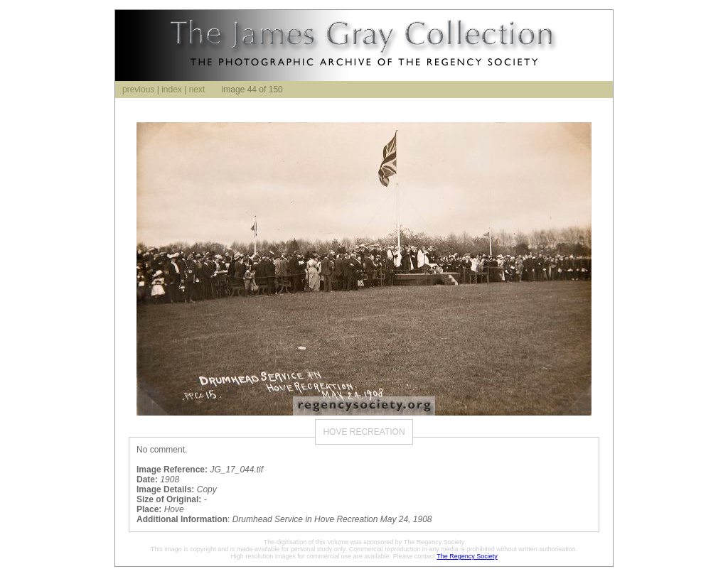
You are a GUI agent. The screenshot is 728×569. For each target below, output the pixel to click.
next (197, 90)
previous (138, 90)
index (172, 90)
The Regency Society (467, 556)
